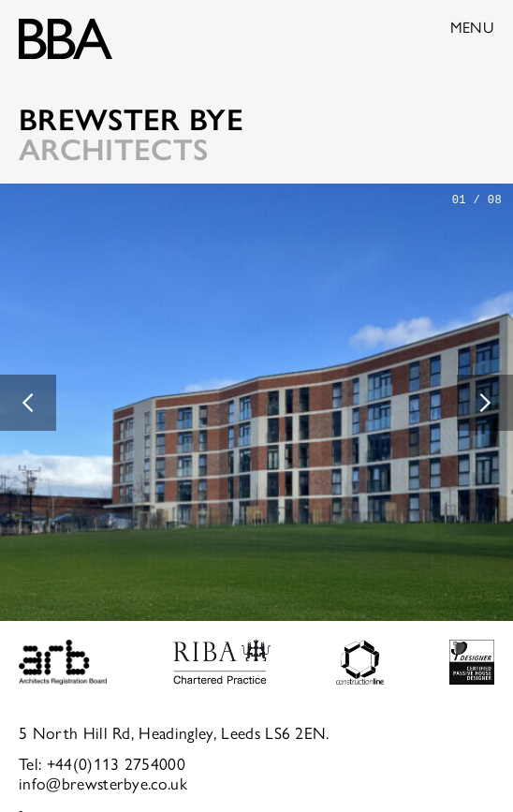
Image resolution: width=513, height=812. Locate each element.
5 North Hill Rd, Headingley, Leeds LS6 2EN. (174, 732)
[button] (28, 403)
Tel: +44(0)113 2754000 (102, 763)
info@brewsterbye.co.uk (103, 782)
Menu (472, 27)
